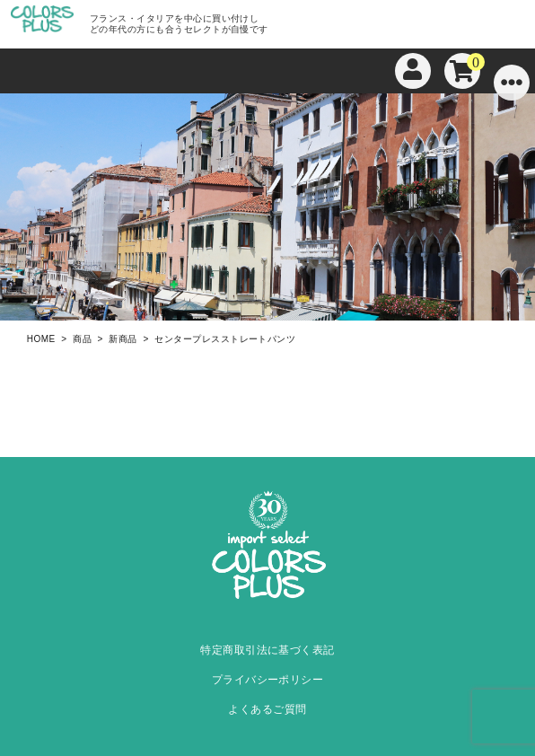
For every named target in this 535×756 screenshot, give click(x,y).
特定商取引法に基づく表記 (267, 650)
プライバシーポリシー (268, 680)
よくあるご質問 (267, 709)
